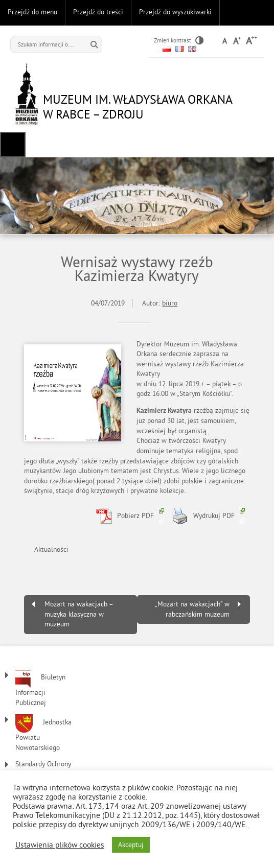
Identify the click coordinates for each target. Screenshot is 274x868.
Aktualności (51, 549)
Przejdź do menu (32, 12)
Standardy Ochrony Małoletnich (43, 769)
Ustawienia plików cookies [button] (60, 845)
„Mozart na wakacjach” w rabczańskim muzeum (192, 609)
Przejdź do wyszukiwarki (175, 12)
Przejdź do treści (98, 12)
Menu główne (13, 145)
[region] (137, 196)
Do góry (261, 13)
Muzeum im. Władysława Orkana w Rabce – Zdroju (138, 107)
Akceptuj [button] (131, 845)
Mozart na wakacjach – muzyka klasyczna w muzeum (79, 614)
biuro (170, 303)
